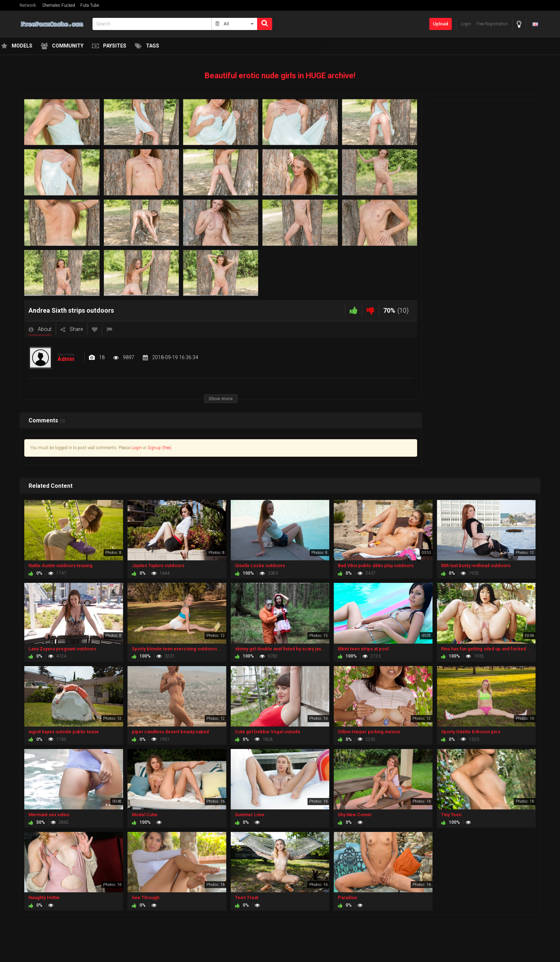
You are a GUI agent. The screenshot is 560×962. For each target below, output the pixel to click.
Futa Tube (90, 5)
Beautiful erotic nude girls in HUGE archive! (280, 76)
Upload (441, 24)
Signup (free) (159, 448)
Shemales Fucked (59, 5)
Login (137, 448)
